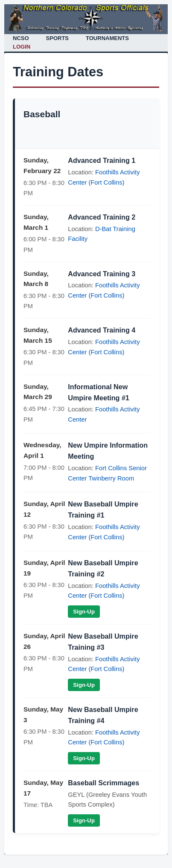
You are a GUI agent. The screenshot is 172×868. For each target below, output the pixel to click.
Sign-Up (84, 612)
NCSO (21, 38)
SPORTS (57, 38)
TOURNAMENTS (107, 38)
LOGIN (22, 47)
